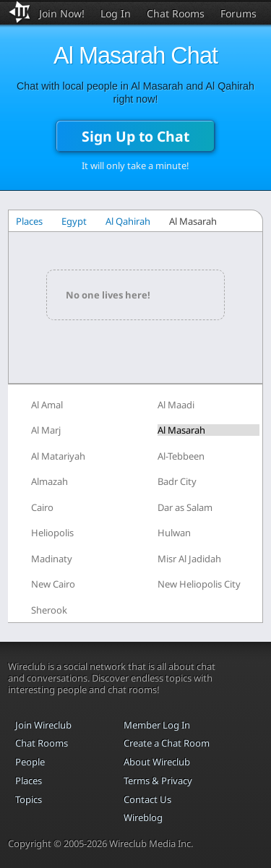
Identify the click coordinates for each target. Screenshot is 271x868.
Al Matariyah (58, 456)
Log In (116, 13)
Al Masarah (181, 430)
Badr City (177, 481)
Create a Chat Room (167, 743)
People (30, 762)
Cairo (42, 507)
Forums (238, 13)
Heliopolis (52, 533)
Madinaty (52, 559)
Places (29, 221)
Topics (29, 799)
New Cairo (53, 584)
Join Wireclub (43, 725)
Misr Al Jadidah (189, 559)
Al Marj (46, 430)
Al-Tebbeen (181, 456)
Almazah (50, 481)
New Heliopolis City (199, 584)
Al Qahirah (128, 221)
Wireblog (143, 817)
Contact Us (147, 799)
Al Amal (47, 405)
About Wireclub (157, 762)
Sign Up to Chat (135, 136)
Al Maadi (176, 405)
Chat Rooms (176, 13)
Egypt (74, 221)
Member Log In (157, 725)
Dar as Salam (185, 507)
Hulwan (174, 533)
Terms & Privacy (158, 781)
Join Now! (62, 13)
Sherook (49, 610)
